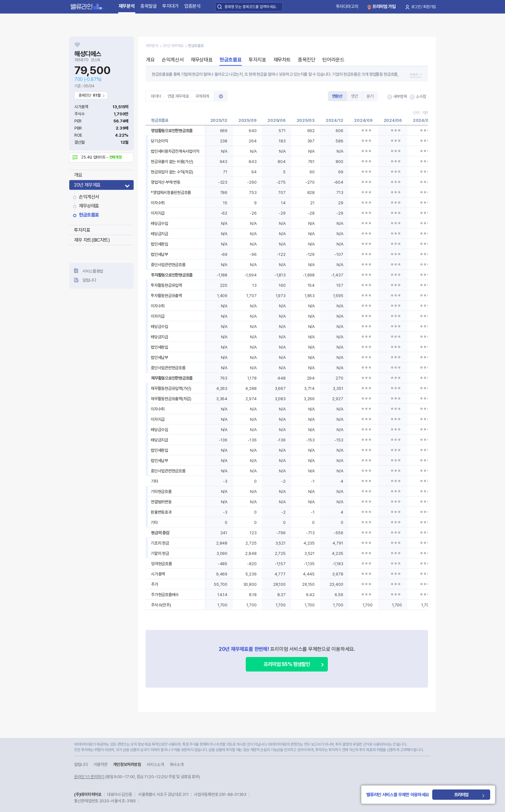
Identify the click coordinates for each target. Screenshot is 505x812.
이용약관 (101, 764)
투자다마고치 (347, 6)
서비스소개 (155, 764)
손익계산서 (89, 197)
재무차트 (282, 60)
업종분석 (192, 6)
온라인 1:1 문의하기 (89, 777)
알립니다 (89, 280)
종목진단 (307, 60)
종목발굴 (149, 6)
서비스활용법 (93, 271)
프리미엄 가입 (384, 6)
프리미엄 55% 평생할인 (287, 664)
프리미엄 (469, 795)
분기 (370, 96)
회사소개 (177, 764)
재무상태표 (89, 206)
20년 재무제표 (87, 185)
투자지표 (82, 230)
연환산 (337, 96)
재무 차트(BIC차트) (92, 240)
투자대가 (171, 6)
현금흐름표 (89, 215)
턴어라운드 (333, 60)
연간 (354, 96)
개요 (78, 175)
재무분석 (127, 6)
